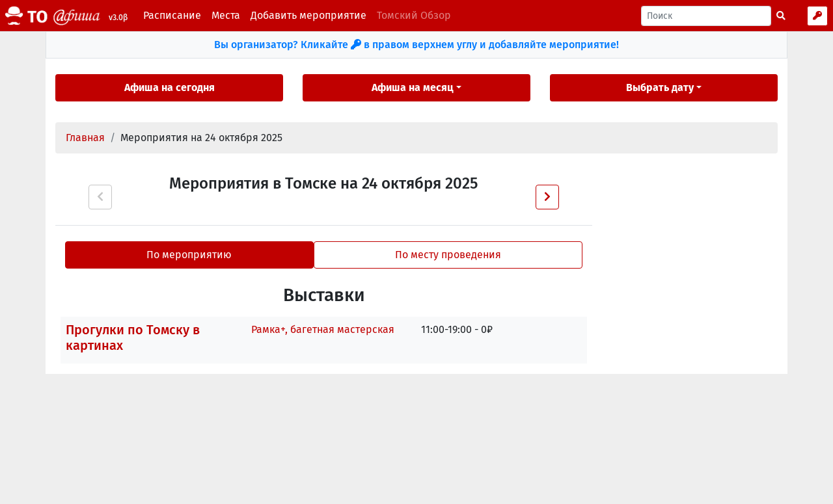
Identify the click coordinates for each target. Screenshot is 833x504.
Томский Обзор (414, 15)
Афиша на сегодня (170, 87)
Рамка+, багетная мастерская (323, 329)
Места (226, 15)
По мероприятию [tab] (189, 255)
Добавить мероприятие (308, 15)
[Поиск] (706, 16)
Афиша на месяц (413, 87)
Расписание (172, 15)
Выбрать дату (660, 87)
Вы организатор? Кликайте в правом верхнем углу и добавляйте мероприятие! (416, 45)
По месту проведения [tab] (448, 255)
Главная (85, 138)
